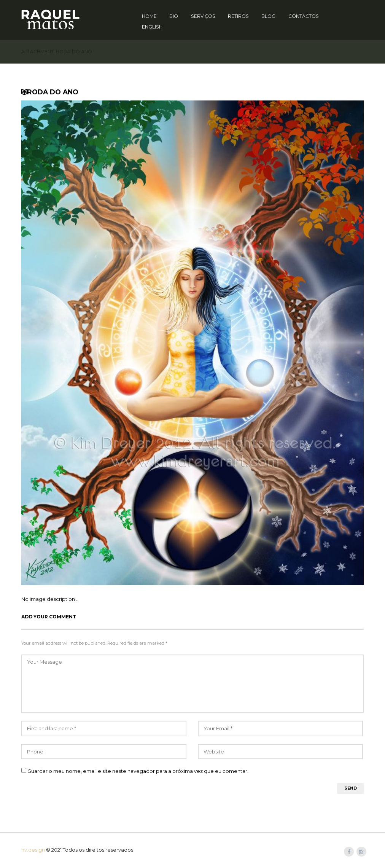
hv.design (33, 850)
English (152, 27)
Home (149, 16)
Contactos (304, 16)
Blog (268, 16)
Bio (174, 16)
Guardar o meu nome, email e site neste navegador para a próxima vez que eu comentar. (138, 771)
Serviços (203, 16)
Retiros (238, 16)
